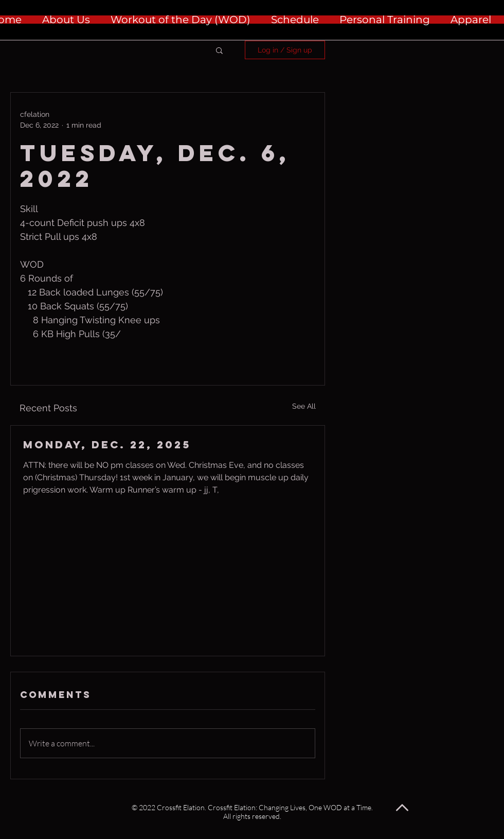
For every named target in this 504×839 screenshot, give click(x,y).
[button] (219, 50)
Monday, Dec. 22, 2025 (107, 444)
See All (304, 406)
